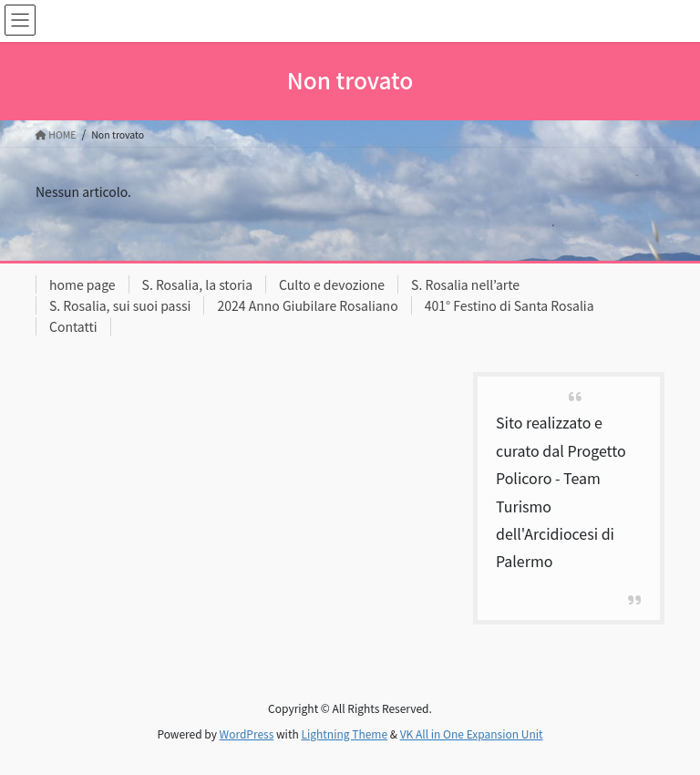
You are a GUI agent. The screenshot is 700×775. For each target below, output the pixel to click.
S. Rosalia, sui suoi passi (120, 305)
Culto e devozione (332, 284)
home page (82, 284)
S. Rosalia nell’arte (465, 284)
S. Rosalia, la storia (198, 284)
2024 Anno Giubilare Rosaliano (307, 305)
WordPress (247, 734)
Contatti (73, 326)
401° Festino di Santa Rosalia (510, 305)
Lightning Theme (344, 734)
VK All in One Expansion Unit (472, 734)
